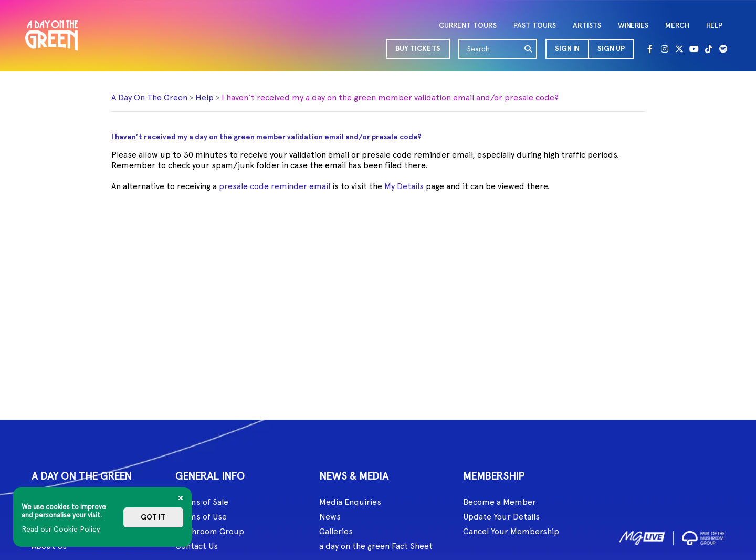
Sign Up (611, 49)
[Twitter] (679, 49)
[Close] (181, 498)
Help (204, 97)
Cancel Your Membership (511, 531)
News (330, 517)
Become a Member (500, 502)
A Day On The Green (149, 97)
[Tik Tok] (709, 49)
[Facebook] (650, 49)
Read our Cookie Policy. (61, 529)
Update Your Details (501, 517)
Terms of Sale (202, 502)
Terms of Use (201, 517)
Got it (153, 517)
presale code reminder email (275, 186)
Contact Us (197, 546)
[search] (529, 49)
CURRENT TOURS (468, 25)
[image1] (642, 536)
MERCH (677, 25)
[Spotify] (723, 49)
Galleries (336, 531)
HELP (714, 25)
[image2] (703, 536)
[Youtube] (694, 49)
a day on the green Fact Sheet (376, 546)
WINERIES (633, 25)
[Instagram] (665, 49)
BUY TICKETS (418, 49)
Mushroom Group (210, 531)
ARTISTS (587, 25)
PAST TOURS (535, 25)
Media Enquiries (350, 502)
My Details (404, 186)
